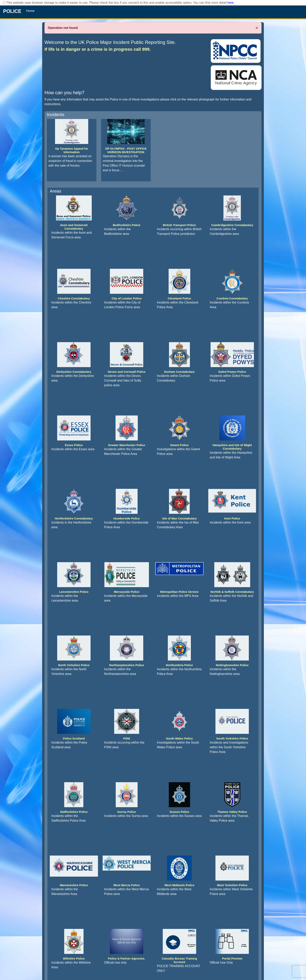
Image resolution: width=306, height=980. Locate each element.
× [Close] (257, 28)
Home (30, 11)
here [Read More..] (230, 3)
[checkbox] (4, 2)
